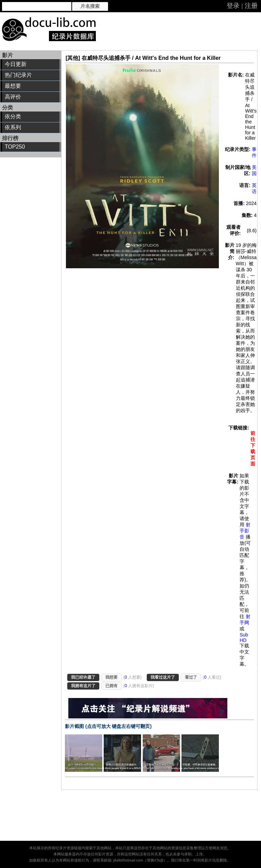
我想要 (111, 677)
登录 (233, 6)
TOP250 (15, 147)
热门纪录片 (18, 75)
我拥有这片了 (83, 686)
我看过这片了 (163, 677)
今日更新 (16, 64)
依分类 (13, 116)
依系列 (13, 127)
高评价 (13, 97)
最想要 (13, 86)
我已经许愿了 (83, 677)
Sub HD (244, 637)
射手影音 (245, 531)
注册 (251, 6)
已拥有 (111, 686)
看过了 (191, 677)
